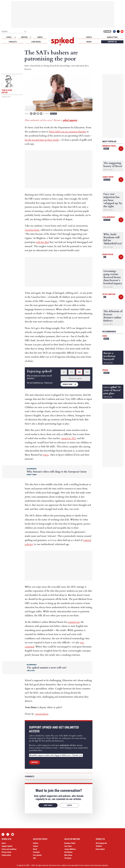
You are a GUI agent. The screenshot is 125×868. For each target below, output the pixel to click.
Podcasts (13, 42)
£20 (79, 372)
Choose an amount (75, 379)
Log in (107, 31)
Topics (9, 37)
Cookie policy (6, 855)
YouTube (122, 31)
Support (35, 762)
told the (43, 242)
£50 (87, 372)
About (4, 843)
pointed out (74, 622)
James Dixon (108, 177)
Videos (40, 37)
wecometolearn (42, 714)
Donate (106, 373)
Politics (53, 114)
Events (89, 37)
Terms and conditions (9, 849)
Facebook (114, 31)
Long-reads (36, 42)
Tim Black (68, 858)
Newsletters (112, 37)
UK (105, 257)
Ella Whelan (68, 852)
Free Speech (37, 855)
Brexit (106, 149)
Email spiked (100, 849)
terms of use (56, 865)
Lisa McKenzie (109, 217)
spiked (105, 370)
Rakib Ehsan (108, 254)
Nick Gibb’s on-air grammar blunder (68, 132)
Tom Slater (68, 846)
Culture (35, 846)
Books (89, 42)
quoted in (69, 438)
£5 (64, 372)
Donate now (67, 384)
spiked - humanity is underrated (63, 41)
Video (105, 336)
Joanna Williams (70, 849)
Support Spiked (7, 846)
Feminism (36, 852)
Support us (112, 42)
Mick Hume (68, 855)
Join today (48, 805)
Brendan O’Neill (70, 843)
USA (34, 858)
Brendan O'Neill (109, 146)
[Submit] (25, 31)
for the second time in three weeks (42, 140)
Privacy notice (6, 852)
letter (32, 230)
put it (46, 455)
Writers (24, 37)
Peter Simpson (109, 294)
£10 (72, 372)
